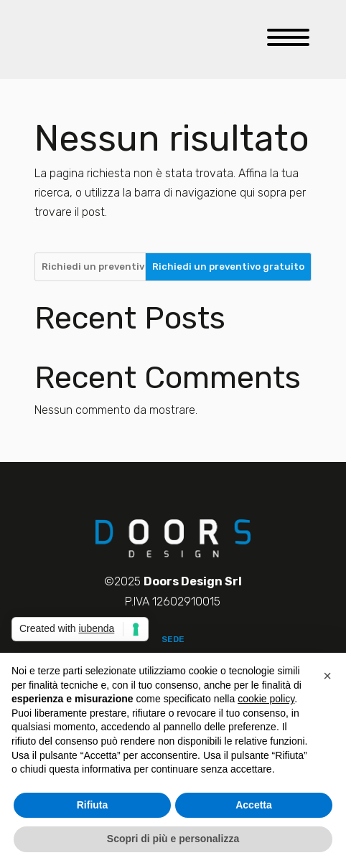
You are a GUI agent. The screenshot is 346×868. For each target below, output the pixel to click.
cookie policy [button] (266, 699)
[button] (327, 676)
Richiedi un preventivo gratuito (228, 266)
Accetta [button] (254, 805)
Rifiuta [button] (93, 805)
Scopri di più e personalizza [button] (173, 839)
